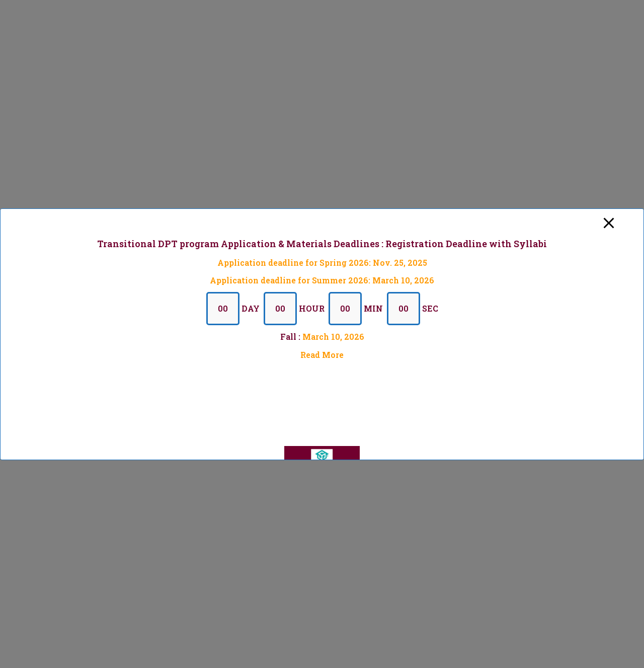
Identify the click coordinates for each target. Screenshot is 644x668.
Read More (322, 354)
